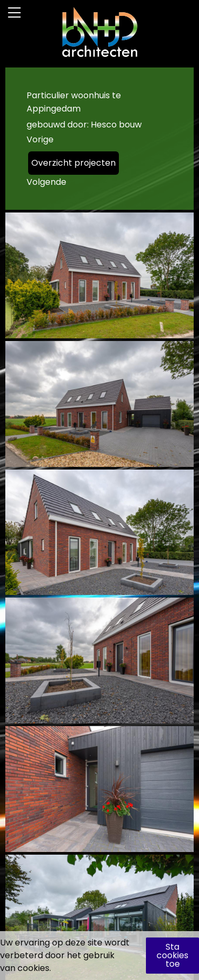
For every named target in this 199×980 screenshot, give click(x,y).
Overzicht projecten (73, 163)
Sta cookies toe (172, 955)
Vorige (40, 139)
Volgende (46, 182)
